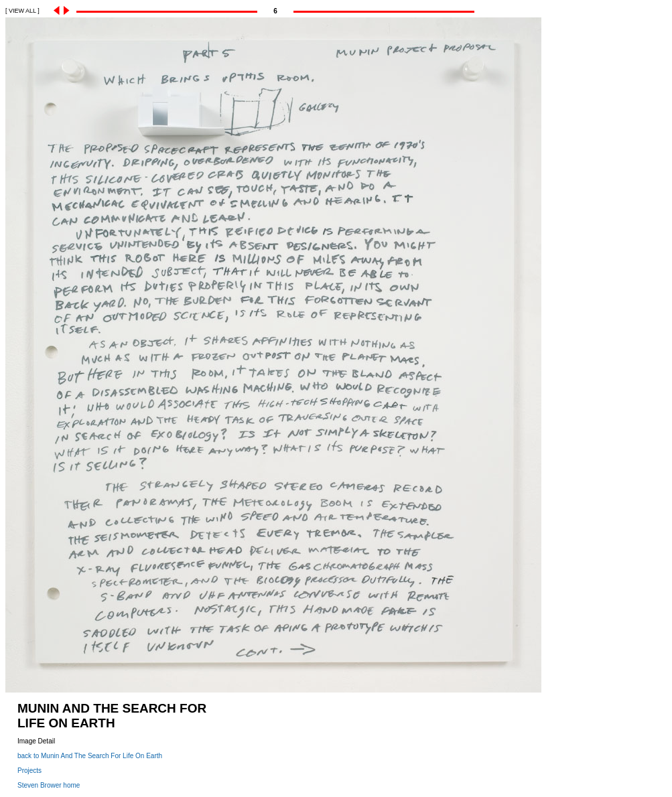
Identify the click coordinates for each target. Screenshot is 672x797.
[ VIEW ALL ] (22, 11)
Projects (29, 771)
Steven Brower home (49, 785)
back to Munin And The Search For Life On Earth (90, 756)
